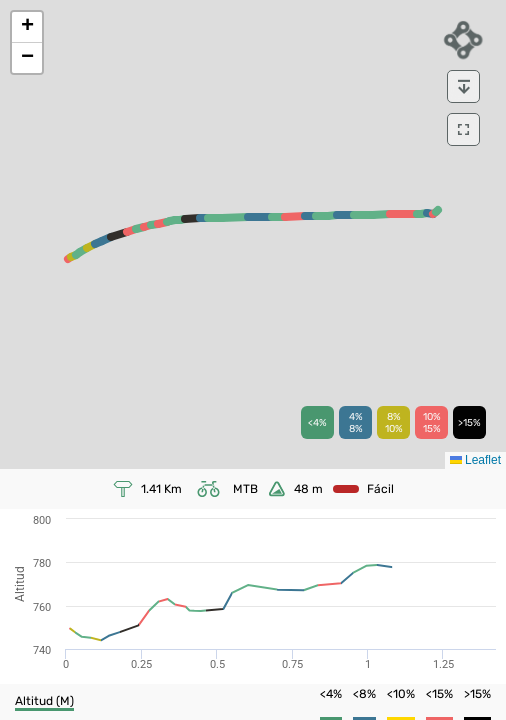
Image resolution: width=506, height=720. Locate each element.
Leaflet (475, 460)
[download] (463, 86)
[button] (27, 27)
